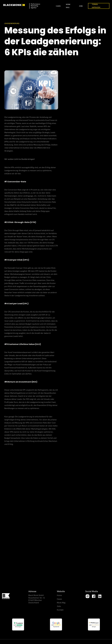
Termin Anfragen (96, 6)
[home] (16, 5)
